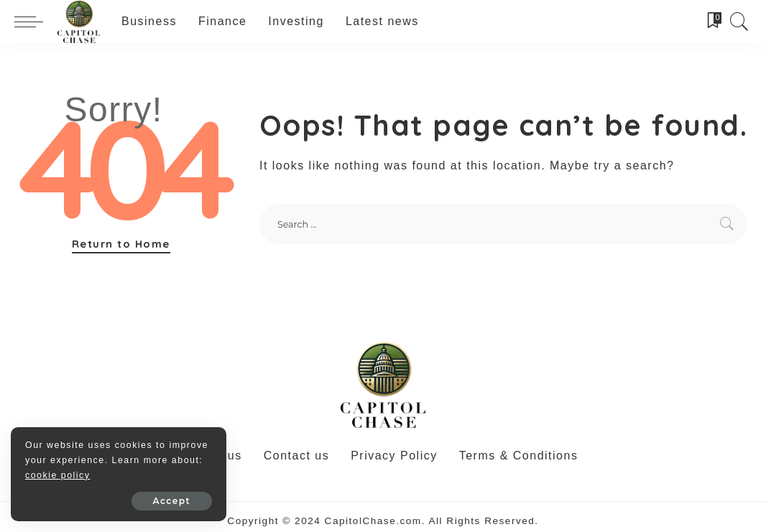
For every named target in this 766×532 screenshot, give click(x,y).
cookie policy (57, 475)
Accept (172, 501)
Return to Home (121, 244)
